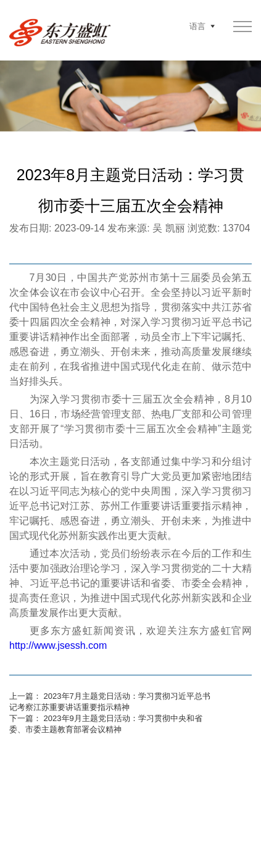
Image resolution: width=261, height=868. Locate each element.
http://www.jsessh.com (58, 645)
